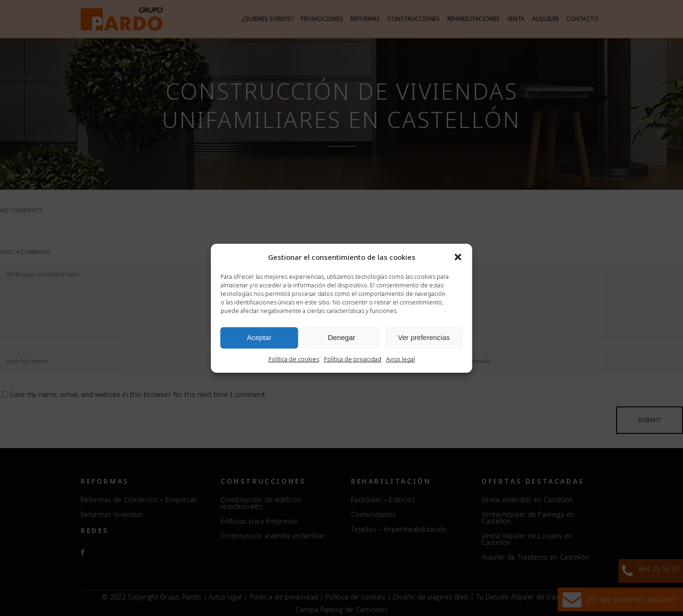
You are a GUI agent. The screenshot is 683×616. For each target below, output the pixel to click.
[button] (458, 257)
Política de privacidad (353, 359)
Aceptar (259, 337)
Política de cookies (294, 359)
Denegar (341, 337)
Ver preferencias (424, 337)
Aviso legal (401, 359)
